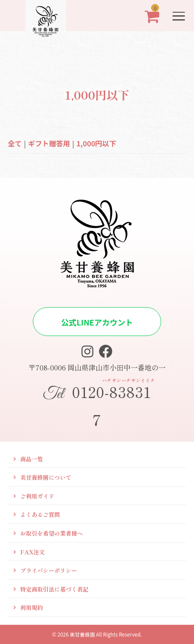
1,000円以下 (96, 143)
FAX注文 (32, 552)
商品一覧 (32, 459)
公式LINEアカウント (97, 322)
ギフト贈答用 (49, 143)
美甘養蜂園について (46, 477)
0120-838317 (97, 403)
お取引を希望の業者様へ (51, 533)
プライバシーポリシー (49, 570)
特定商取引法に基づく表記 (54, 589)
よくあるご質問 (40, 514)
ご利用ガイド (37, 496)
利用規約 (32, 608)
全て (15, 143)
